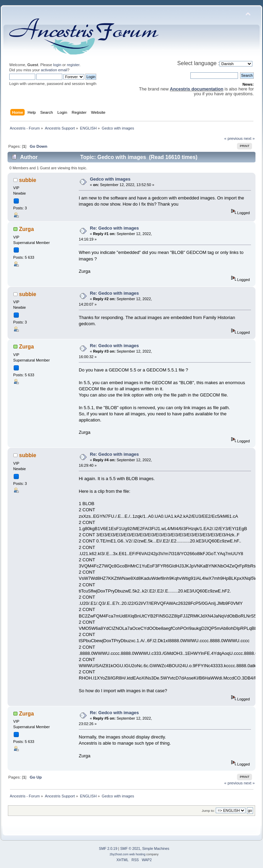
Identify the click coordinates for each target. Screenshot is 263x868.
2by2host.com (119, 854)
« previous (234, 138)
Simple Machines (156, 849)
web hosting (137, 854)
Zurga (27, 229)
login (57, 65)
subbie (28, 180)
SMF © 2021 (130, 849)
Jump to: (208, 811)
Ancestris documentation (197, 89)
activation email (54, 70)
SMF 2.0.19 (108, 849)
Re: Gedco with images (115, 228)
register (73, 65)
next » (249, 138)
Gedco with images (110, 179)
